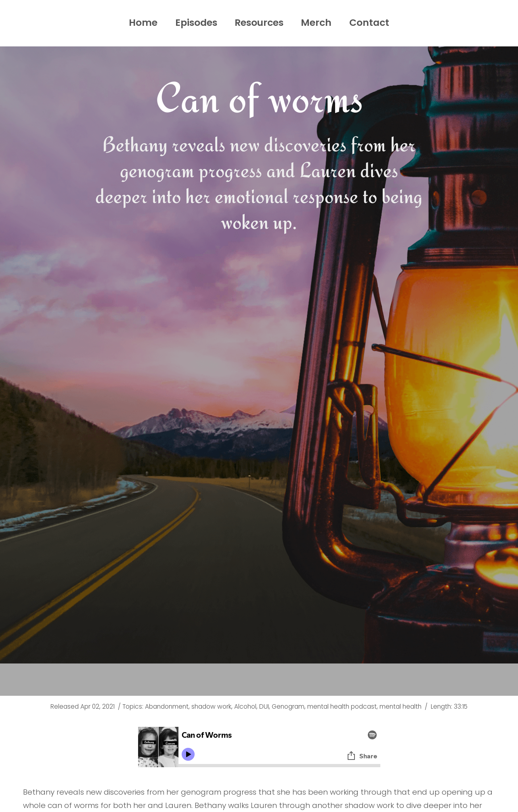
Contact (373, 22)
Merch (318, 22)
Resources (259, 22)
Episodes (194, 22)
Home (139, 22)
